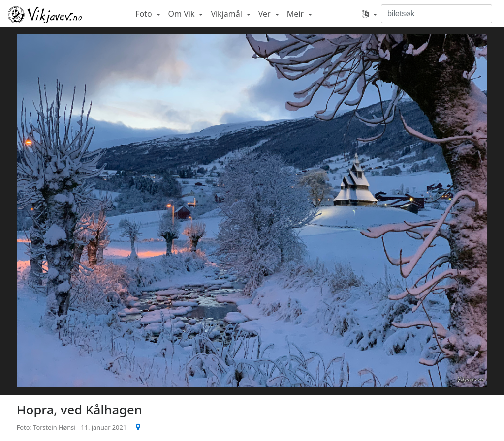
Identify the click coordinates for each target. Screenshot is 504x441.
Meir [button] (296, 14)
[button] (369, 14)
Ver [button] (266, 14)
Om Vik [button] (183, 14)
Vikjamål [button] (227, 14)
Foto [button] (145, 14)
